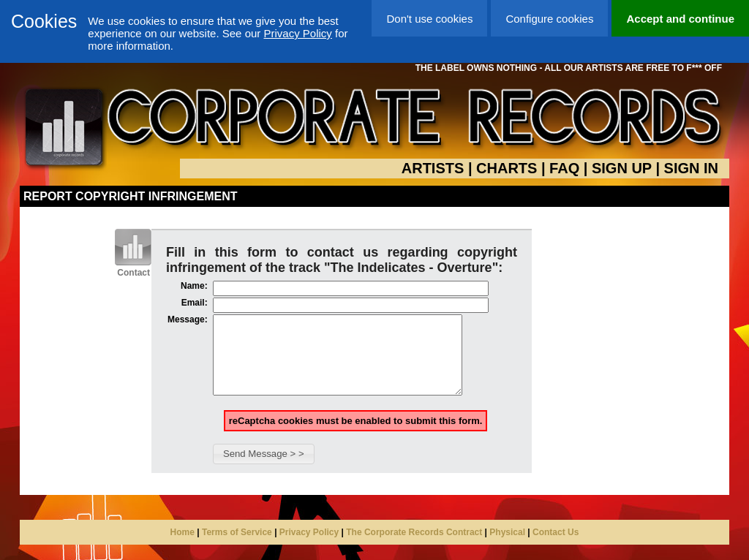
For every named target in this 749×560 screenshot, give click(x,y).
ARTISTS (433, 168)
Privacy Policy (297, 33)
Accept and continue (680, 19)
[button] (264, 469)
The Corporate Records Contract (414, 548)
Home (182, 548)
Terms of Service (237, 548)
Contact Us (556, 548)
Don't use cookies (429, 19)
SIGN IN (691, 168)
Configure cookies (549, 19)
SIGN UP (622, 168)
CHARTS (507, 168)
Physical (507, 548)
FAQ (564, 168)
